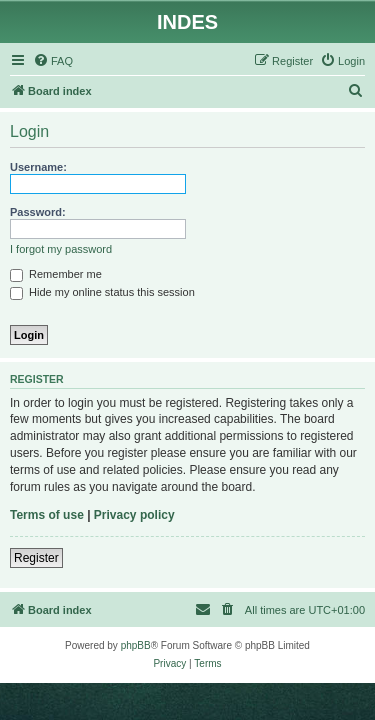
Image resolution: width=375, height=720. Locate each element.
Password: (38, 212)
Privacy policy (134, 515)
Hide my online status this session (102, 292)
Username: (38, 167)
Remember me (56, 274)
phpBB (136, 645)
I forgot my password (61, 249)
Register (36, 558)
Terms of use (47, 515)
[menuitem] (53, 61)
